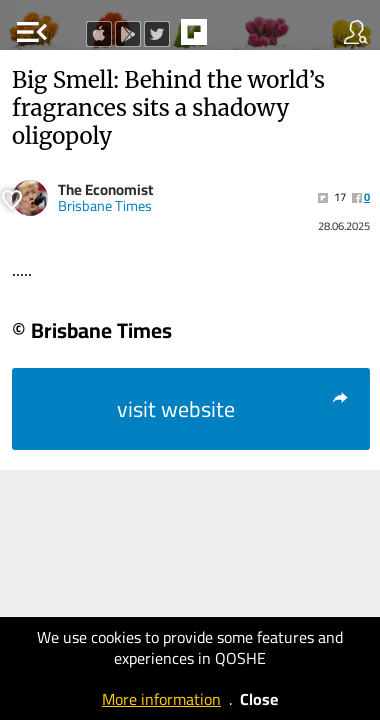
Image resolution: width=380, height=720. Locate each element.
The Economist (105, 189)
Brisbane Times (105, 206)
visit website (233, 409)
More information (161, 699)
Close (259, 699)
